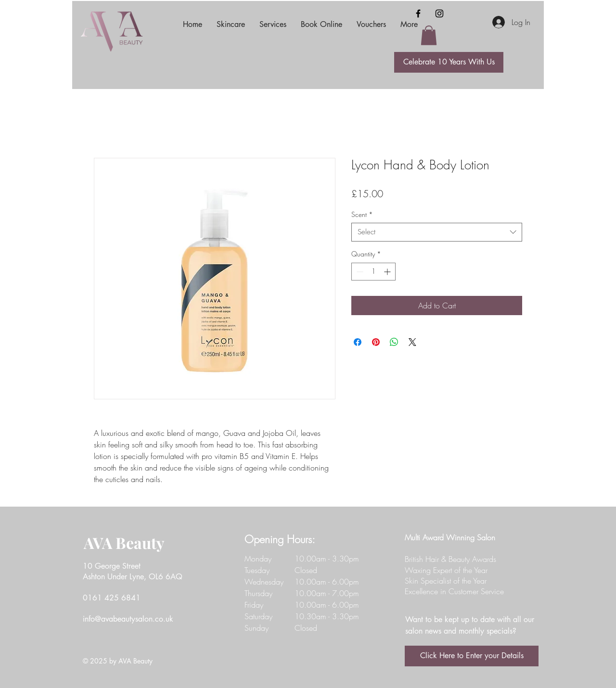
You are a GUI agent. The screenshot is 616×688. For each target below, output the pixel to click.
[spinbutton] (373, 272)
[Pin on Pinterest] (376, 342)
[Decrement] (359, 272)
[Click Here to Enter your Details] (472, 656)
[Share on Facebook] (358, 342)
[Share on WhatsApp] (394, 342)
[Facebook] (418, 13)
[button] (429, 35)
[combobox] (437, 232)
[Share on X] (412, 342)
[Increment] (388, 272)
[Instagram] (439, 13)
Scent (362, 214)
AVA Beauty (124, 542)
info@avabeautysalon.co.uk (128, 619)
